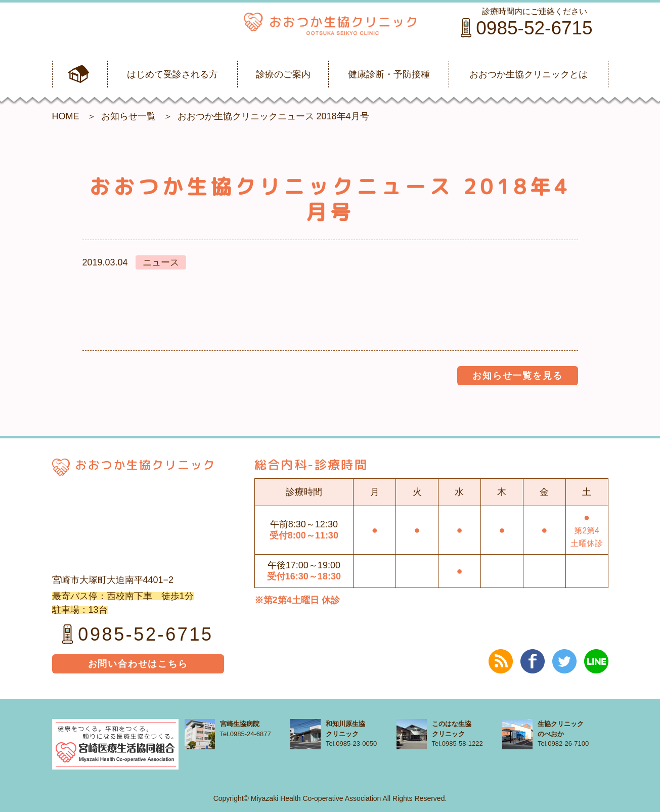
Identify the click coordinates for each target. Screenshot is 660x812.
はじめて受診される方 (172, 74)
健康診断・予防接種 (389, 74)
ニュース (161, 262)
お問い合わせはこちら (138, 664)
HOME (66, 116)
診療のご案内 (283, 74)
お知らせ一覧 (128, 116)
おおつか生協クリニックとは (529, 74)
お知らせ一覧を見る (517, 376)
